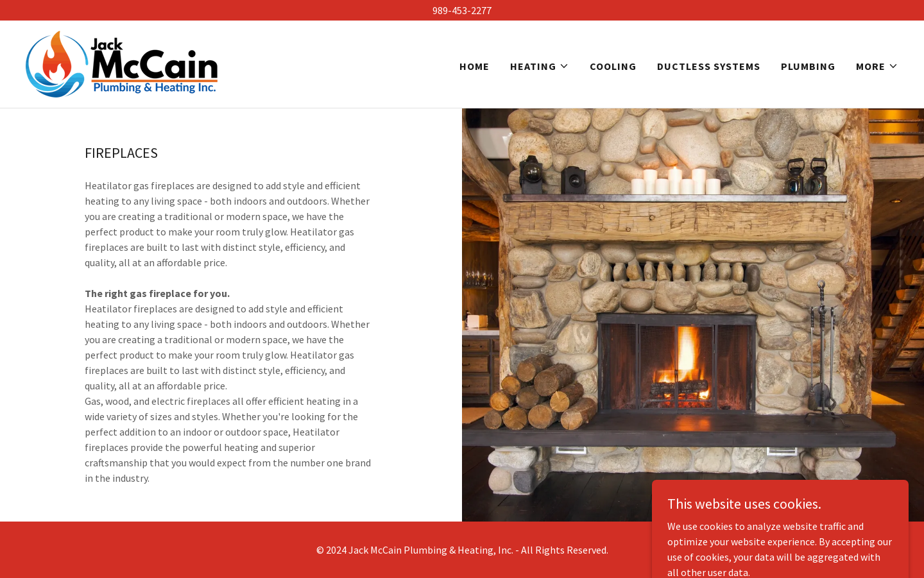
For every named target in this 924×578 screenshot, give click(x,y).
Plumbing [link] (808, 66)
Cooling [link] (613, 66)
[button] (540, 66)
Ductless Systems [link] (709, 66)
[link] (122, 63)
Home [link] (475, 66)
